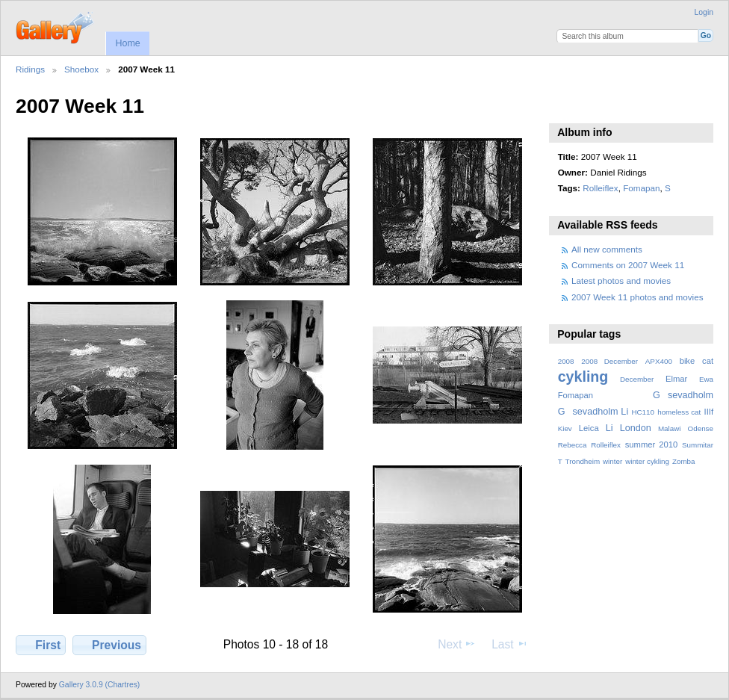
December (637, 379)
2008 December (609, 361)
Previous (109, 645)
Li (609, 428)
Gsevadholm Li (593, 412)
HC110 (643, 412)
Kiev (565, 428)
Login (704, 12)
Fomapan (641, 188)
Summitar (698, 445)
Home (127, 43)
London (636, 428)
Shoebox (81, 69)
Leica (589, 428)
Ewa (706, 379)
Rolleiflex (600, 188)
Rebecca (573, 445)
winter (612, 461)
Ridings (30, 69)
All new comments (607, 249)
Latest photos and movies (621, 281)
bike (688, 361)
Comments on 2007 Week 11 (628, 265)
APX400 (659, 361)
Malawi (670, 428)
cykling (583, 377)
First (41, 645)
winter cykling (647, 461)
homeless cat (679, 412)
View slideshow (566, 105)
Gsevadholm (683, 395)
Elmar (676, 379)
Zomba (684, 461)
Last (510, 644)
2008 (566, 361)
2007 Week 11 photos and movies (638, 297)
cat (708, 361)
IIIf (709, 412)
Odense (701, 428)
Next (457, 644)
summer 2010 (651, 445)
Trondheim (583, 461)
